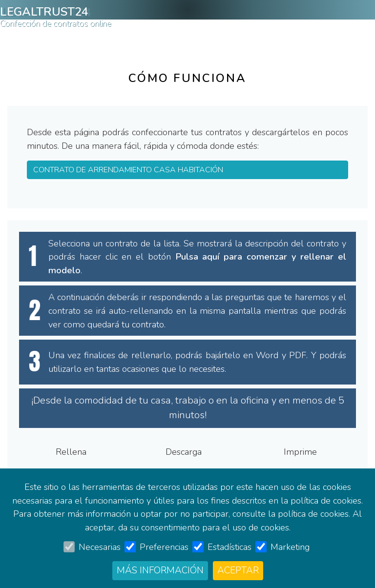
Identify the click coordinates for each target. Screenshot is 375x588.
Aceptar (238, 570)
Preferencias (164, 547)
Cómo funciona (35, 39)
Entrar (338, 39)
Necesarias (100, 547)
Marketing (290, 547)
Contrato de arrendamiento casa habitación (176, 39)
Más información (160, 570)
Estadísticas (229, 547)
